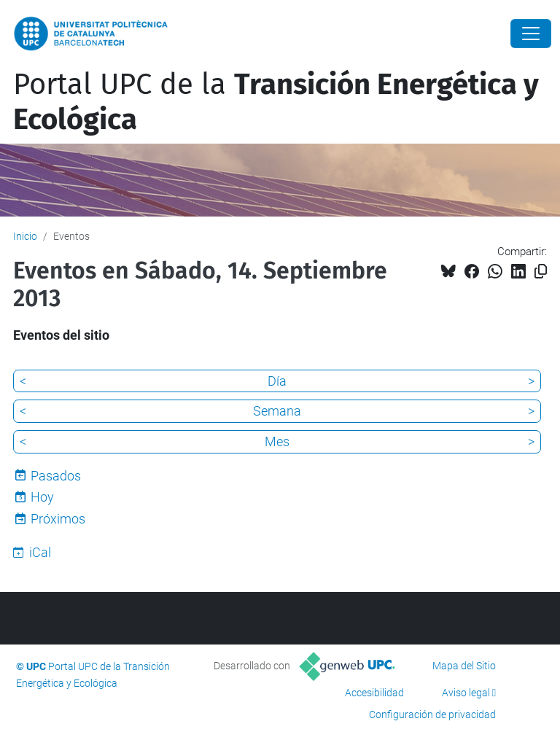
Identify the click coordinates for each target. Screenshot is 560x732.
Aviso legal (466, 693)
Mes (277, 441)
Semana (277, 411)
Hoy (42, 497)
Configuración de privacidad (432, 715)
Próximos (58, 519)
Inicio (25, 236)
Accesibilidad (374, 693)
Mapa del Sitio (464, 666)
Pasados (56, 476)
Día (277, 381)
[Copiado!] (541, 272)
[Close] (531, 34)
